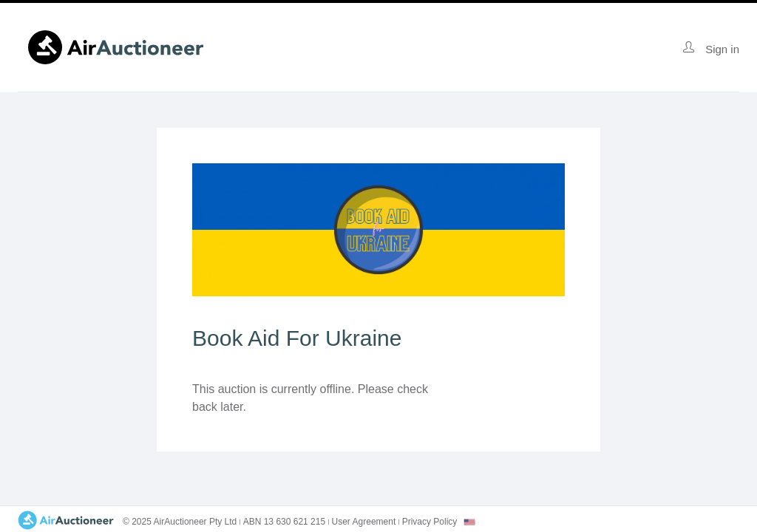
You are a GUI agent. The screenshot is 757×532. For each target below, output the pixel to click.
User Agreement (364, 522)
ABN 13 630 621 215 (284, 522)
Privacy (430, 522)
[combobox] (469, 522)
